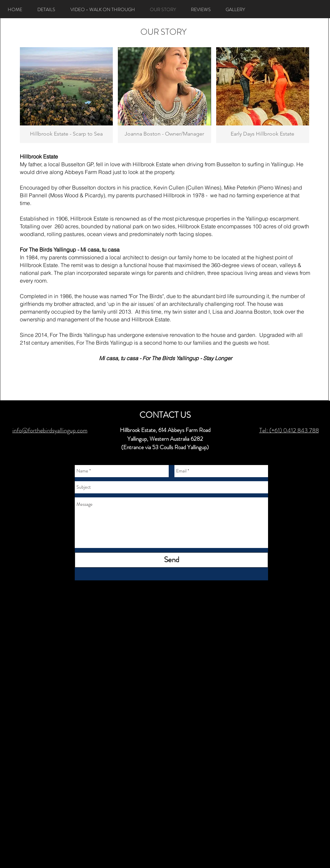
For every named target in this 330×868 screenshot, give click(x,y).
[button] (66, 95)
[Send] (171, 560)
